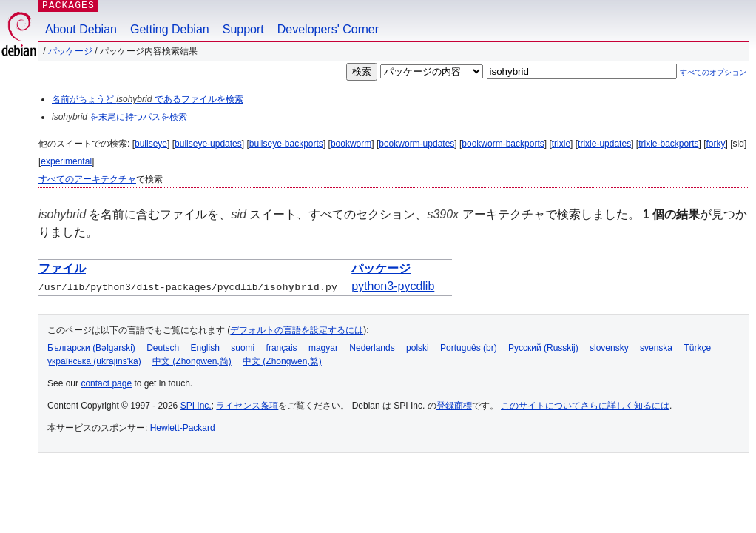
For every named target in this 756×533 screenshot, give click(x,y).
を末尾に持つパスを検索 (119, 117)
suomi (243, 348)
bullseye (151, 144)
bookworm (351, 144)
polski (418, 348)
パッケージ (70, 51)
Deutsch (163, 348)
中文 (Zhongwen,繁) (282, 361)
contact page (106, 383)
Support (243, 29)
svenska (656, 348)
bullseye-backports (286, 144)
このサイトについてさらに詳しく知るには (585, 406)
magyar (323, 348)
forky (716, 144)
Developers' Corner (328, 29)
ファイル (62, 268)
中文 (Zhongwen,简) (192, 361)
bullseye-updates (208, 144)
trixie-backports (668, 144)
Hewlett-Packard (183, 428)
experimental (66, 161)
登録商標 (454, 406)
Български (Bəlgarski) (91, 348)
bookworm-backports (503, 144)
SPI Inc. (196, 406)
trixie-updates (604, 144)
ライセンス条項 (247, 406)
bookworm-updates (416, 144)
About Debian (81, 29)
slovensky (609, 348)
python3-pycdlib (393, 286)
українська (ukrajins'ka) (94, 361)
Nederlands (372, 348)
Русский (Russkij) (543, 348)
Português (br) (469, 348)
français (282, 348)
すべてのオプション (713, 72)
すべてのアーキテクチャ (87, 179)
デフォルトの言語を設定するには (297, 330)
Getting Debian (170, 29)
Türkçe (697, 348)
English (205, 348)
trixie (561, 144)
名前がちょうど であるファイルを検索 (148, 99)
